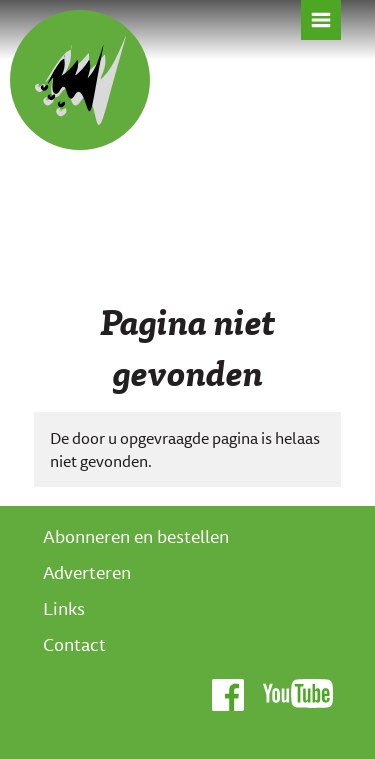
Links (64, 608)
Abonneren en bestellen (136, 536)
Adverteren (87, 572)
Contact (74, 644)
